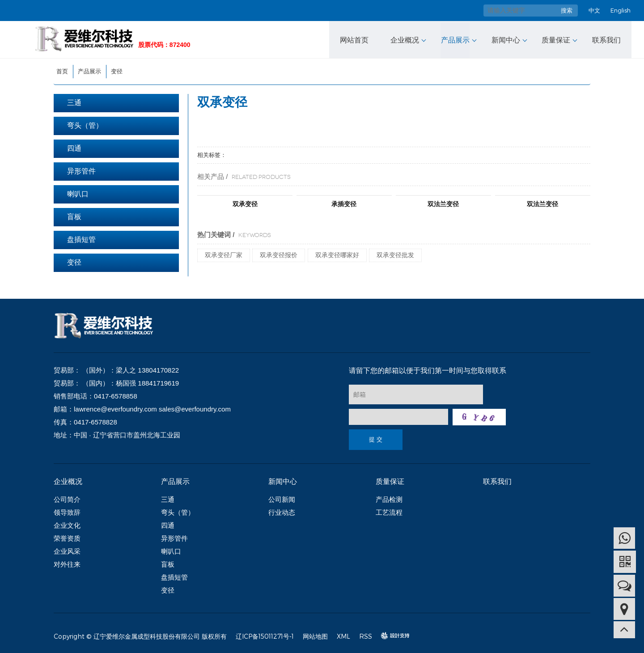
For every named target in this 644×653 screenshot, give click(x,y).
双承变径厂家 (224, 254)
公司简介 (67, 498)
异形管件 (81, 170)
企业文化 (67, 524)
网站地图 (315, 635)
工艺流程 (389, 511)
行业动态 (282, 511)
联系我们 (606, 39)
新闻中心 (505, 39)
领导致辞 (67, 511)
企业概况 (405, 39)
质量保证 (555, 39)
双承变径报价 (279, 254)
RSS (366, 635)
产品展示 (455, 39)
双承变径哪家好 (337, 254)
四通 (74, 147)
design (391, 634)
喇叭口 (78, 193)
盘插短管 (81, 238)
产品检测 (389, 498)
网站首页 (355, 39)
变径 (117, 70)
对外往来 (67, 563)
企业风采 (67, 550)
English (621, 10)
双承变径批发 (395, 254)
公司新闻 (282, 498)
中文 (594, 10)
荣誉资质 (67, 537)
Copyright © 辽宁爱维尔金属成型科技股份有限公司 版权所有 (140, 635)
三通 (74, 101)
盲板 (74, 215)
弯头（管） (85, 124)
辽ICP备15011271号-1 (265, 635)
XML (343, 635)
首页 (62, 70)
